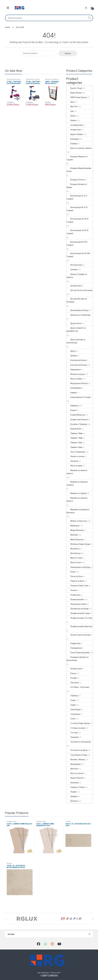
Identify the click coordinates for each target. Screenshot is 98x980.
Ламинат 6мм (74, 442)
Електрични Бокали (77, 365)
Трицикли (73, 737)
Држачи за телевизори (79, 315)
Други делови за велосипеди (76, 341)
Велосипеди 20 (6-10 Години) (77, 220)
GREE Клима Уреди (77, 97)
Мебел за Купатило (77, 521)
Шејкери (72, 796)
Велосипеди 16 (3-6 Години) (77, 209)
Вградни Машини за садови (77, 158)
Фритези (72, 769)
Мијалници (73, 526)
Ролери (72, 678)
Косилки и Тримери (77, 424)
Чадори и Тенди (75, 787)
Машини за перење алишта (77, 472)
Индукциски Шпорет (77, 383)
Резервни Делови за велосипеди (77, 659)
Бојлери (72, 143)
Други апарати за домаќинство (76, 329)
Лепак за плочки (75, 456)
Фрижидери (74, 764)
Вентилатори (74, 265)
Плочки (72, 590)
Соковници (73, 714)
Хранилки (73, 783)
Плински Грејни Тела (77, 586)
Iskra (70, 102)
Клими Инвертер (76, 415)
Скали (71, 700)
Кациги (71, 410)
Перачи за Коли (75, 581)
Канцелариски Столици (79, 397)
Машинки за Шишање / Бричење (78, 511)
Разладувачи (74, 648)
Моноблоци (73, 553)
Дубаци (72, 356)
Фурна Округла (75, 778)
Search (89, 18)
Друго (71, 351)
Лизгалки (72, 461)
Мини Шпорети (75, 539)
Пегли (71, 572)
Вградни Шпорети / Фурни (77, 186)
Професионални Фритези (79, 626)
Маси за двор (74, 466)
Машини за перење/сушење (77, 483)
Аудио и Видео (75, 134)
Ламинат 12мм (74, 438)
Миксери (72, 535)
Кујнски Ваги (74, 429)
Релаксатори (74, 669)
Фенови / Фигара (76, 759)
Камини (72, 393)
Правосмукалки (75, 599)
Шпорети (72, 801)
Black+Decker (74, 93)
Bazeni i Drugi (74, 88)
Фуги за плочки (75, 773)
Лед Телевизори (76, 452)
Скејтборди (74, 709)
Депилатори (74, 286)
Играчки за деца (76, 374)
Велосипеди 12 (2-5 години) (77, 197)
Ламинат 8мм (74, 447)
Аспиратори (74, 130)
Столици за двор (76, 728)
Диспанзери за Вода (77, 310)
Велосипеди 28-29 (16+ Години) (79, 255)
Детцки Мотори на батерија (77, 300)
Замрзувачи (74, 369)
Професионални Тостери (79, 618)
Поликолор (73, 595)
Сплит (71, 719)
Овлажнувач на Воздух (78, 567)
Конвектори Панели (77, 419)
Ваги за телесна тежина (79, 148)
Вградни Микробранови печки (79, 170)
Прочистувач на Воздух (79, 635)
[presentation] (92, 919)
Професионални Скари (78, 613)
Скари (71, 705)
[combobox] (45, 18)
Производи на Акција (78, 609)
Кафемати (73, 406)
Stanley (71, 120)
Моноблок (73, 549)
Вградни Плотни (75, 180)
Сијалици (72, 696)
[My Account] (86, 8)
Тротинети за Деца (14, 79)
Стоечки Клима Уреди (78, 723)
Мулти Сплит (74, 562)
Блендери (73, 139)
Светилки (73, 682)
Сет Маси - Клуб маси (78, 687)
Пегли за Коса (74, 576)
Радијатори (73, 643)
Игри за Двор (74, 379)
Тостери (72, 733)
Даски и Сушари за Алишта (52, 80)
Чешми (71, 792)
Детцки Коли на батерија (79, 290)
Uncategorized (75, 125)
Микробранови (75, 530)
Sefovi (71, 116)
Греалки (72, 269)
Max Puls (72, 106)
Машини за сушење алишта (77, 499)
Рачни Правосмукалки (78, 653)
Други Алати (74, 323)
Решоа (71, 673)
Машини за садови (76, 493)
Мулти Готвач (74, 558)
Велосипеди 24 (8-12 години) (77, 232)
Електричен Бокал (76, 360)
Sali (70, 111)
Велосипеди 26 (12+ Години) (77, 243)
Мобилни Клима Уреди (78, 544)
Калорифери (74, 388)
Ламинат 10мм (75, 433)
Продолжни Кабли (76, 604)
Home (7, 27)
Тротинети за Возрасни (79, 742)
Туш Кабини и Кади (77, 755)
